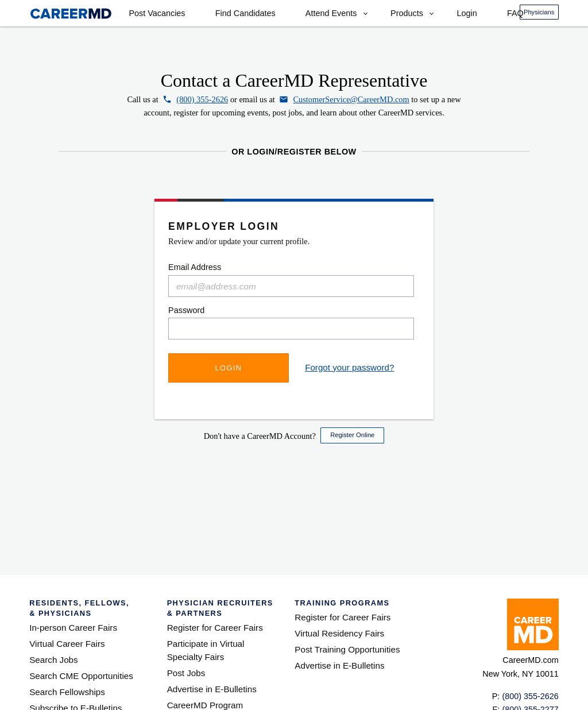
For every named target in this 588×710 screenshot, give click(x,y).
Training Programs (342, 603)
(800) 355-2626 (202, 99)
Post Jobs (186, 673)
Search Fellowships (67, 692)
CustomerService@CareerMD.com (351, 99)
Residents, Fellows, (88, 608)
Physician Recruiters (221, 608)
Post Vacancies (157, 13)
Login (467, 13)
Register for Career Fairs (215, 628)
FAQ (515, 13)
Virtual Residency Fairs (339, 633)
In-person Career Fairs (73, 628)
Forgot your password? (349, 367)
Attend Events (331, 13)
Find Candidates (245, 13)
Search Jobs (53, 660)
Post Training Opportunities (347, 649)
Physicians (539, 12)
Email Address (195, 267)
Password (186, 310)
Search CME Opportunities (81, 676)
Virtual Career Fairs (67, 644)
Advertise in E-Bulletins (212, 689)
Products (407, 13)
